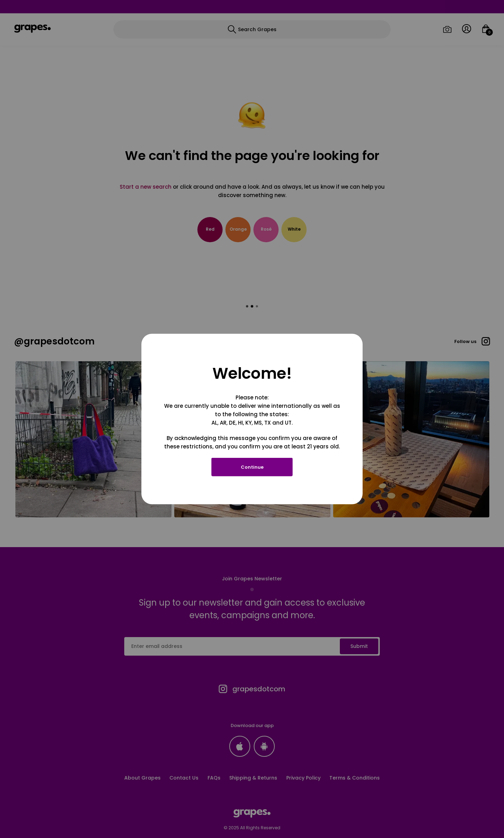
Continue (252, 467)
